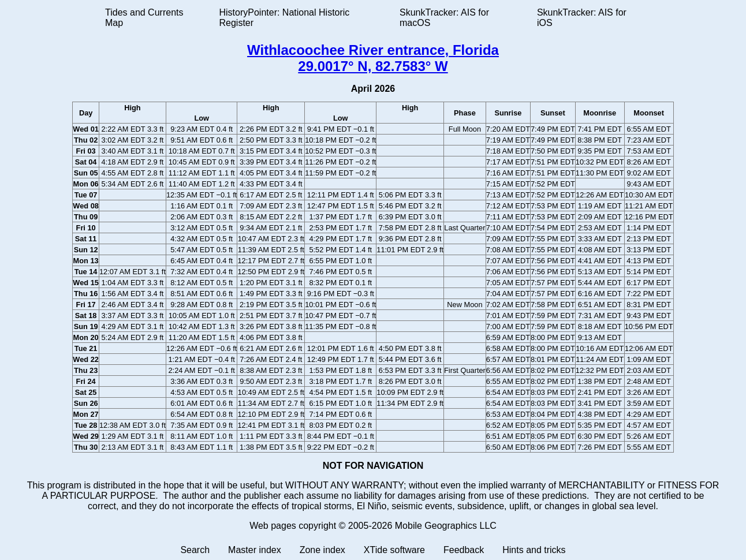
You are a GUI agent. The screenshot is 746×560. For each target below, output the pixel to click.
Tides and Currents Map (144, 18)
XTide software (394, 550)
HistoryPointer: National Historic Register (285, 18)
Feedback (464, 550)
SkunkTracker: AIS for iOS (582, 18)
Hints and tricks (534, 550)
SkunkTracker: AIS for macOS (444, 18)
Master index (255, 550)
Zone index (322, 550)
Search (195, 550)
